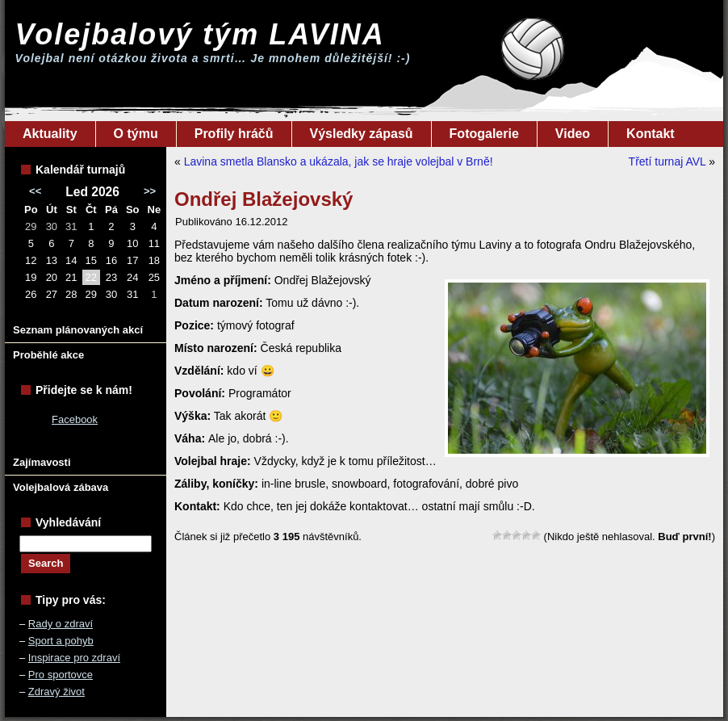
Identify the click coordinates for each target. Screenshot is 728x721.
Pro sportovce (61, 675)
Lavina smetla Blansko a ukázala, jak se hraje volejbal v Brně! (339, 161)
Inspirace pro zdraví (74, 658)
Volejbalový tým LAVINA (200, 34)
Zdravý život (56, 692)
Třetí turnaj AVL (667, 161)
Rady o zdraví (61, 624)
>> (150, 191)
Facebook (75, 419)
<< (35, 191)
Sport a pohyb (61, 641)
